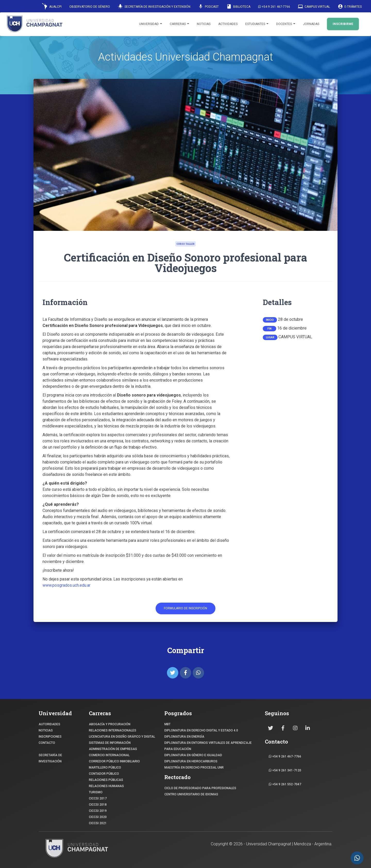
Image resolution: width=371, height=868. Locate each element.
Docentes (286, 24)
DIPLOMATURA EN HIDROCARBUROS (191, 761)
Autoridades (49, 724)
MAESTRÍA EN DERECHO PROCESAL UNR (194, 768)
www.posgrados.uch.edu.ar (66, 585)
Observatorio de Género (90, 7)
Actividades (228, 24)
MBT (167, 724)
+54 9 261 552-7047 (285, 784)
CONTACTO (47, 743)
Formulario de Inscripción (185, 608)
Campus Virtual (314, 6)
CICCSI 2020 (98, 817)
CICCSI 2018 (98, 805)
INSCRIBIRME (343, 24)
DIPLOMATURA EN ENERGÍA (184, 737)
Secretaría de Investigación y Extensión (154, 6)
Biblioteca (238, 6)
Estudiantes (257, 24)
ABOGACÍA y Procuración (110, 724)
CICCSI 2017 (98, 798)
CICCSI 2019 (98, 811)
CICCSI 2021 (98, 823)
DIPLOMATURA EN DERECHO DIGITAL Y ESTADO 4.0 (201, 730)
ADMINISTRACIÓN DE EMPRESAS (113, 749)
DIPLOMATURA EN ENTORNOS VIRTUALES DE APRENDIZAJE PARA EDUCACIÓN (208, 746)
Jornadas (311, 24)
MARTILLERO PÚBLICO (105, 768)
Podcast (208, 6)
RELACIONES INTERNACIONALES (113, 730)
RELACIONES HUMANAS (106, 786)
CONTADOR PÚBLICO (104, 774)
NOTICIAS (46, 730)
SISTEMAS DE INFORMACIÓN (110, 743)
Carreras (179, 24)
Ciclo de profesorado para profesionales (200, 788)
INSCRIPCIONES (50, 737)
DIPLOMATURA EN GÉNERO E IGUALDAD (193, 755)
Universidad (151, 24)
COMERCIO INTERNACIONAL (109, 755)
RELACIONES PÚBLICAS (106, 780)
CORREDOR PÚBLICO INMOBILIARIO (114, 761)
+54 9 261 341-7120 (285, 770)
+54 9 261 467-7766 (274, 7)
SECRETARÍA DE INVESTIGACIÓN (50, 758)
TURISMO (96, 792)
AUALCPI (52, 6)
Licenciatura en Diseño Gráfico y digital (122, 737)
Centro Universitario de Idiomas (191, 794)
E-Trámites (350, 6)
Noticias (204, 24)
